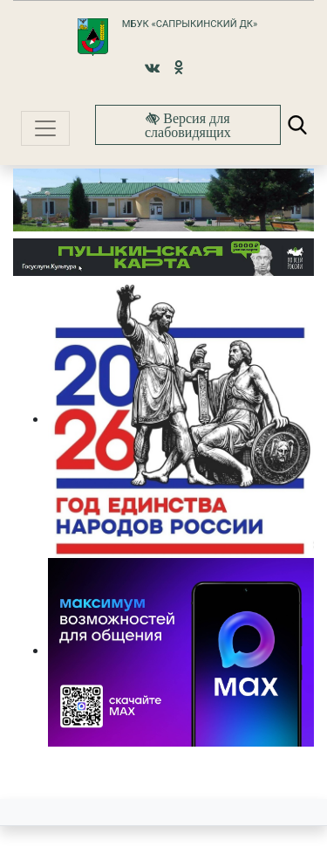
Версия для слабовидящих (188, 125)
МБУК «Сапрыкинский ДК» (190, 24)
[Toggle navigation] (45, 128)
